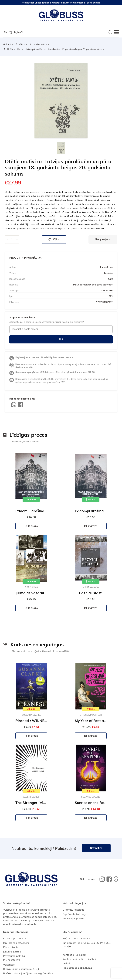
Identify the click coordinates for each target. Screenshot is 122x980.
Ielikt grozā (31, 526)
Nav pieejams (103, 239)
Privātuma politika (14, 956)
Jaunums (31, 499)
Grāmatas (8, 44)
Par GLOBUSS (12, 960)
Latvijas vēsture (41, 44)
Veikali (66, 963)
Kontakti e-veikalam (75, 955)
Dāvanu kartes (12, 952)
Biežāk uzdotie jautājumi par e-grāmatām (28, 973)
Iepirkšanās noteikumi (16, 943)
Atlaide (31, 709)
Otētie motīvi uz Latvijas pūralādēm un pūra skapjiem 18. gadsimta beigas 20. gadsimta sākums (56, 49)
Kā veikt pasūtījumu (15, 938)
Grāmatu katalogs (73, 910)
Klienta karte (11, 947)
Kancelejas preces (73, 918)
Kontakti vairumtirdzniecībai (79, 959)
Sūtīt (61, 339)
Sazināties (96, 848)
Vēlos (54, 240)
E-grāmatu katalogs (75, 914)
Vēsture (23, 44)
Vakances (9, 965)
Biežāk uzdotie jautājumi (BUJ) (21, 969)
